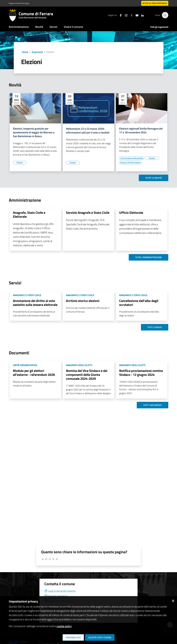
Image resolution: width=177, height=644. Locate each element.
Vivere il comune (73, 27)
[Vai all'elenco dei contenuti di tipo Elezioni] (20, 163)
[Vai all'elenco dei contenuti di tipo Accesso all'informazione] (130, 163)
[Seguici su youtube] (136, 15)
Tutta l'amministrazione (148, 257)
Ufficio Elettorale (131, 213)
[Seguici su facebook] (119, 15)
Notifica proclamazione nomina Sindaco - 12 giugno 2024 (141, 373)
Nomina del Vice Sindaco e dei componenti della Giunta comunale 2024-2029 (87, 375)
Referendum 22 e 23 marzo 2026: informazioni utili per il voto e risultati (88, 131)
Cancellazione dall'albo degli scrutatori (139, 303)
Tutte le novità (154, 178)
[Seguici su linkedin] (141, 15)
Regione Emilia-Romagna (19, 3)
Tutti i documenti (153, 405)
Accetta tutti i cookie (100, 637)
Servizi (53, 27)
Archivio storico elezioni (83, 301)
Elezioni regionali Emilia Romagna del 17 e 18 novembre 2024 (141, 130)
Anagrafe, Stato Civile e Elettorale (29, 215)
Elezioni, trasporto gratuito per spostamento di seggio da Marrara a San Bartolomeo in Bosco (34, 132)
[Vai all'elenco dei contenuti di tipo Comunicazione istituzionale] (132, 158)
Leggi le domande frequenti (60, 591)
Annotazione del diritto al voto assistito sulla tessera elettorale (35, 303)
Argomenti (37, 52)
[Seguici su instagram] (125, 15)
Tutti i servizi (155, 327)
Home (25, 52)
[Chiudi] (173, 600)
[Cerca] (165, 15)
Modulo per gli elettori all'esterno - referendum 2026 (34, 373)
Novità (39, 27)
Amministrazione (19, 27)
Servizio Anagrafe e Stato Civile (88, 213)
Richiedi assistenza (56, 596)
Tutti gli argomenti (159, 27)
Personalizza (73, 637)
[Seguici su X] (130, 15)
